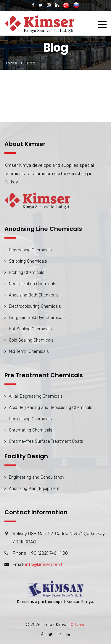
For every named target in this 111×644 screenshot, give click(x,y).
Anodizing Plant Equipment (34, 489)
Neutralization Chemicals (33, 284)
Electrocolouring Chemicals (35, 306)
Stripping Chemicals (28, 261)
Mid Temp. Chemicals (29, 352)
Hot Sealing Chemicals (30, 329)
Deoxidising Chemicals (30, 419)
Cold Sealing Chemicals (31, 340)
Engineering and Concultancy (37, 477)
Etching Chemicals (27, 273)
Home (11, 63)
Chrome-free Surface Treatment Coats (46, 441)
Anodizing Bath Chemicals (34, 295)
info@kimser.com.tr (45, 564)
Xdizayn (78, 625)
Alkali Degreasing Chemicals (36, 396)
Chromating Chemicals (31, 430)
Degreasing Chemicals (30, 250)
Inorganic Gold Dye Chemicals (37, 318)
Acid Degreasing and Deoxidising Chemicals (51, 408)
